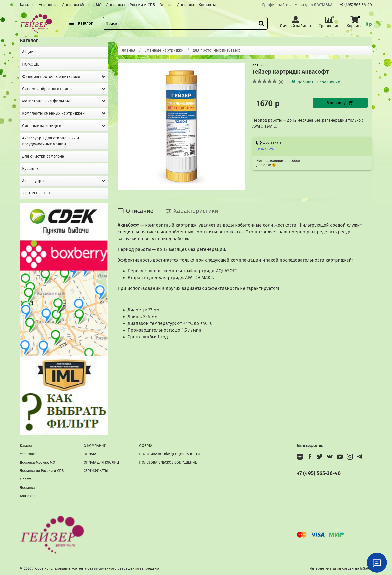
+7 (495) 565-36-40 (356, 5)
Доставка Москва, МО (82, 5)
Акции (28, 52)
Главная (128, 50)
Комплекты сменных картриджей (54, 113)
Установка (48, 5)
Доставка (186, 5)
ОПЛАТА (90, 454)
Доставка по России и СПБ (131, 5)
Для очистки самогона (43, 156)
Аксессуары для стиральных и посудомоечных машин (51, 141)
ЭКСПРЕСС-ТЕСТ (36, 193)
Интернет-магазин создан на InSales (341, 568)
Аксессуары (33, 181)
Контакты (207, 5)
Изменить (266, 149)
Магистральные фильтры (46, 101)
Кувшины (31, 169)
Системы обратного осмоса (48, 89)
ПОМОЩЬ (31, 64)
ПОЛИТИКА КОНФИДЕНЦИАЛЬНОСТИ (170, 454)
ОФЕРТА (146, 446)
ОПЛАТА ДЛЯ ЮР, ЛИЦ (101, 462)
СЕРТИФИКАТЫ (96, 471)
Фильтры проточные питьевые (51, 77)
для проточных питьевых (216, 50)
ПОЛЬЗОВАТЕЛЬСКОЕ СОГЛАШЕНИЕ (168, 462)
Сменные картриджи (164, 50)
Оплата (166, 5)
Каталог (27, 5)
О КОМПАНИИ (95, 446)
